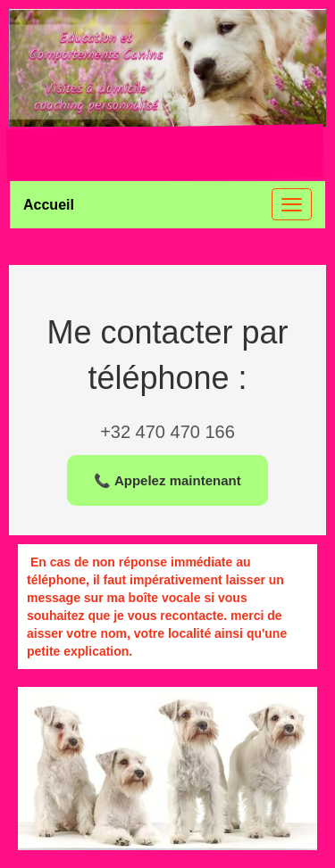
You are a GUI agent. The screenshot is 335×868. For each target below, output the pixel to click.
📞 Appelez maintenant (167, 480)
